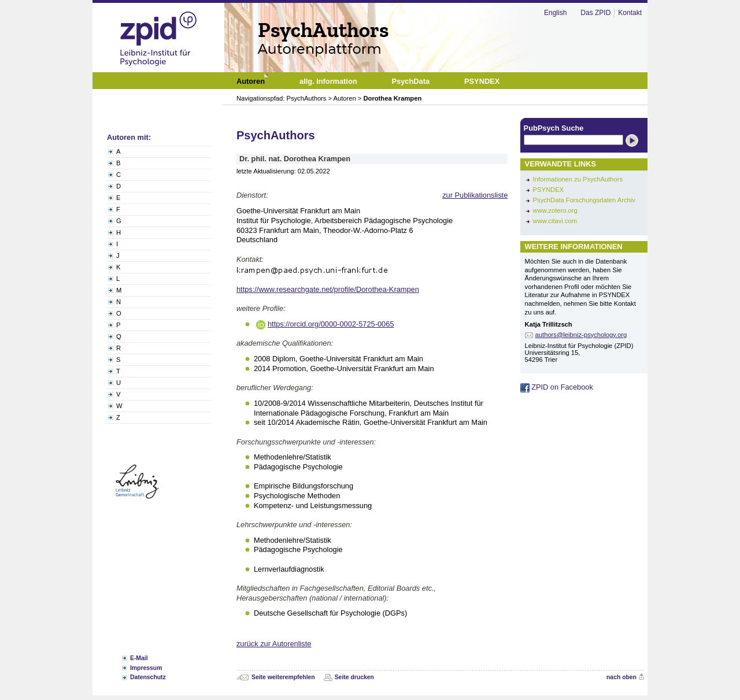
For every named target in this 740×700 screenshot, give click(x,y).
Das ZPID (595, 13)
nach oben (621, 677)
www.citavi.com (555, 221)
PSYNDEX (548, 190)
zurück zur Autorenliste (274, 644)
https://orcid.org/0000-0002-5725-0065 (331, 324)
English (555, 13)
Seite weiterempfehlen (283, 677)
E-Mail (139, 658)
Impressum (146, 668)
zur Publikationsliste (475, 195)
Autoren (345, 98)
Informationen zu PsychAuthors (578, 179)
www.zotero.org (555, 210)
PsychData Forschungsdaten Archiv (584, 200)
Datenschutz (148, 677)
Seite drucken (354, 677)
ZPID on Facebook (557, 387)
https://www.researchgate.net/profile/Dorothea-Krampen (328, 289)
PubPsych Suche (554, 128)
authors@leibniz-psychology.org (581, 335)
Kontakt (630, 13)
